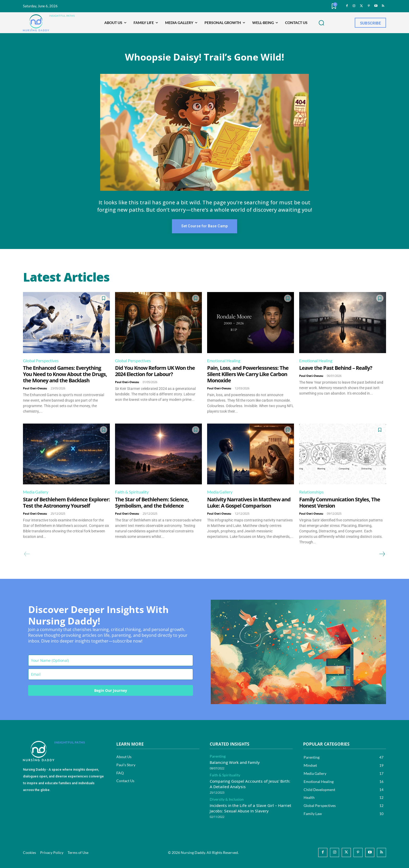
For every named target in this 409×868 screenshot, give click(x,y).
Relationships (311, 492)
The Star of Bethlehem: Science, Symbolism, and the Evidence (152, 503)
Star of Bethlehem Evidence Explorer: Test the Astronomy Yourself (66, 503)
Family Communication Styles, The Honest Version (340, 503)
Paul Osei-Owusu (35, 388)
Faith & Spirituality (132, 492)
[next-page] (382, 554)
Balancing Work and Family (235, 762)
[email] (111, 674)
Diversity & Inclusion (227, 799)
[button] (321, 23)
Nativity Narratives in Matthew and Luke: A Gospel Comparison (249, 503)
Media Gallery (36, 492)
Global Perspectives (41, 361)
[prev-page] (27, 554)
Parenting (218, 757)
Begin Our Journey (111, 690)
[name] (111, 660)
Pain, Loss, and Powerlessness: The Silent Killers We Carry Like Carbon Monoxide (248, 374)
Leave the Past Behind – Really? (336, 368)
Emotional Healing (224, 361)
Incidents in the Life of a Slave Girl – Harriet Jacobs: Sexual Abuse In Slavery (251, 808)
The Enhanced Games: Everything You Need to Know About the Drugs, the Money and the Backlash (65, 374)
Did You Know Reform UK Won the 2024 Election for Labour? (155, 371)
